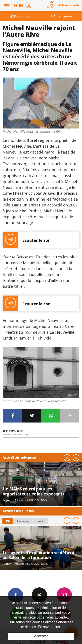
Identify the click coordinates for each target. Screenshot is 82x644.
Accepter (41, 636)
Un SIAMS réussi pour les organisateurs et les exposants (34, 491)
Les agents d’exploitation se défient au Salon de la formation (39, 555)
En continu (21, 16)
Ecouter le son (27, 240)
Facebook (16, 595)
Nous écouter (72, 5)
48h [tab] (8, 521)
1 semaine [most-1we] (23, 521)
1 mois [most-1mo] (40, 521)
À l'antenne (61, 16)
